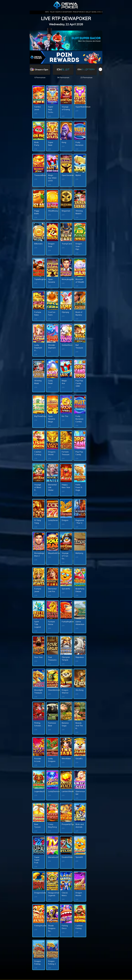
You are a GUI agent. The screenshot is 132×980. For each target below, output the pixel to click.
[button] (100, 69)
